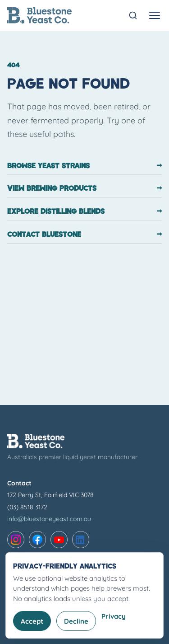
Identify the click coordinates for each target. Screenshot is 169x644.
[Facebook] (37, 540)
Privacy (114, 616)
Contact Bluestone (84, 234)
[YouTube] (59, 540)
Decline (76, 621)
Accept (32, 621)
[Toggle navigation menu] (155, 15)
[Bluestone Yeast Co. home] (39, 15)
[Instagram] (16, 540)
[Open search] (133, 15)
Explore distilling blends (84, 211)
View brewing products (84, 188)
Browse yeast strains (84, 165)
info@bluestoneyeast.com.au (49, 519)
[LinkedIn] (81, 540)
